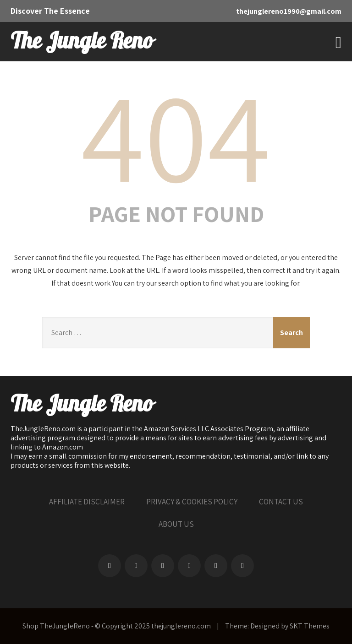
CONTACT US (281, 502)
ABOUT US (176, 524)
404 (176, 135)
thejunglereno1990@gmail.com (289, 11)
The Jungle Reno (82, 42)
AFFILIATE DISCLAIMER (87, 502)
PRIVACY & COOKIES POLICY (192, 502)
